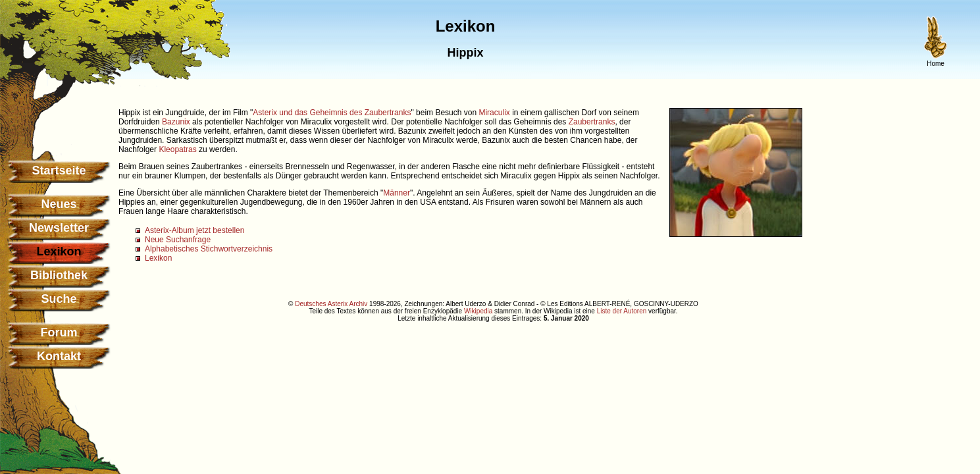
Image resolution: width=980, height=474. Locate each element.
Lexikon (158, 258)
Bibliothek (59, 275)
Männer (397, 193)
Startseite (59, 171)
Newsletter (59, 228)
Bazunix (176, 122)
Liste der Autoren (622, 311)
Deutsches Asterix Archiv (331, 304)
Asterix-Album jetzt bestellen (194, 230)
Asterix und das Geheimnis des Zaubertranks (332, 113)
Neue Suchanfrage (178, 240)
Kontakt (59, 356)
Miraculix (494, 113)
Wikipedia (478, 311)
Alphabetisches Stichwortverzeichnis (209, 249)
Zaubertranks (592, 122)
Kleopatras (177, 149)
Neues (59, 204)
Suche (59, 299)
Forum (59, 332)
